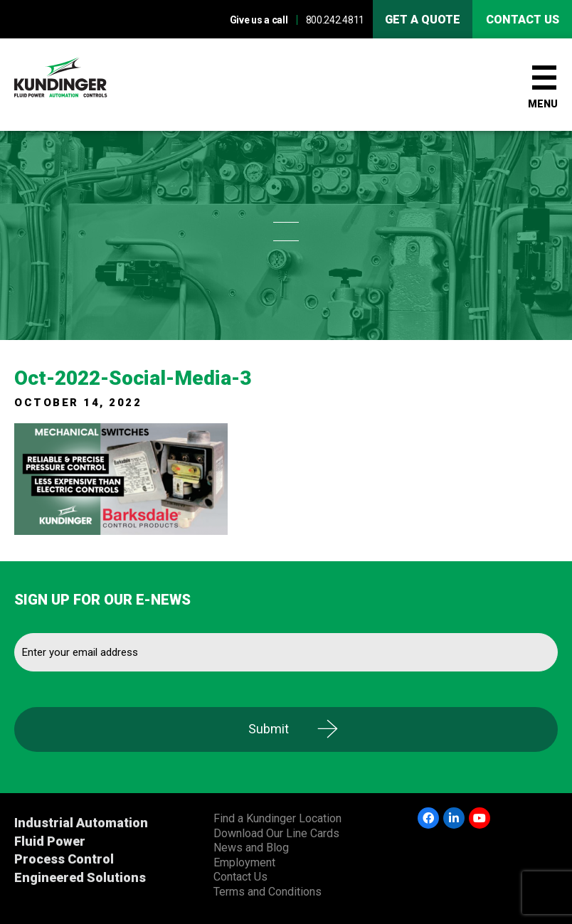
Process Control (64, 859)
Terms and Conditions (268, 892)
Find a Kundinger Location (277, 818)
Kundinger (85, 85)
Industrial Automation (81, 823)
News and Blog (251, 848)
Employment (244, 862)
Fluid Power (50, 841)
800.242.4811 (335, 20)
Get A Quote (423, 20)
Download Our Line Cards (276, 833)
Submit (269, 729)
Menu (543, 104)
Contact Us (240, 877)
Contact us (523, 20)
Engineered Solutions (80, 877)
